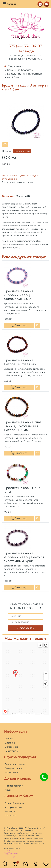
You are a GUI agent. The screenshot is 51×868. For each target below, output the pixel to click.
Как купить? (11, 751)
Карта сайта (11, 772)
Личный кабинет (14, 803)
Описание (8, 196)
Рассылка (10, 816)
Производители (14, 786)
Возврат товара (14, 768)
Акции (8, 790)
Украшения (17, 66)
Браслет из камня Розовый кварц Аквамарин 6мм (19, 295)
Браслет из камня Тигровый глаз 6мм (20, 362)
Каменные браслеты (20, 70)
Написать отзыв (24, 182)
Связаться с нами (15, 764)
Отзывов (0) (23, 196)
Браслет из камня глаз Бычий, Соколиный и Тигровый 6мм (23, 426)
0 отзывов (8, 182)
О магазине (11, 747)
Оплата (9, 739)
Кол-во (6, 164)
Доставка (10, 743)
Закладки (10, 811)
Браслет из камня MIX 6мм (22, 490)
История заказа (14, 807)
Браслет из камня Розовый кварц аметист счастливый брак (24, 557)
